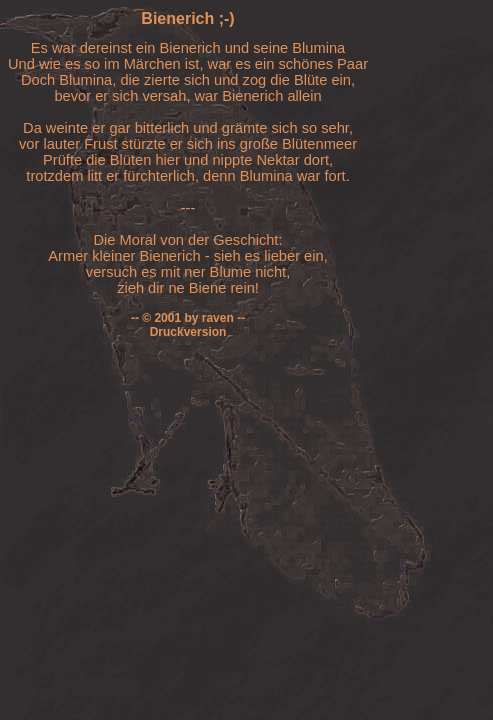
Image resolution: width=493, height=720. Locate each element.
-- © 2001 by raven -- (188, 318)
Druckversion (188, 332)
